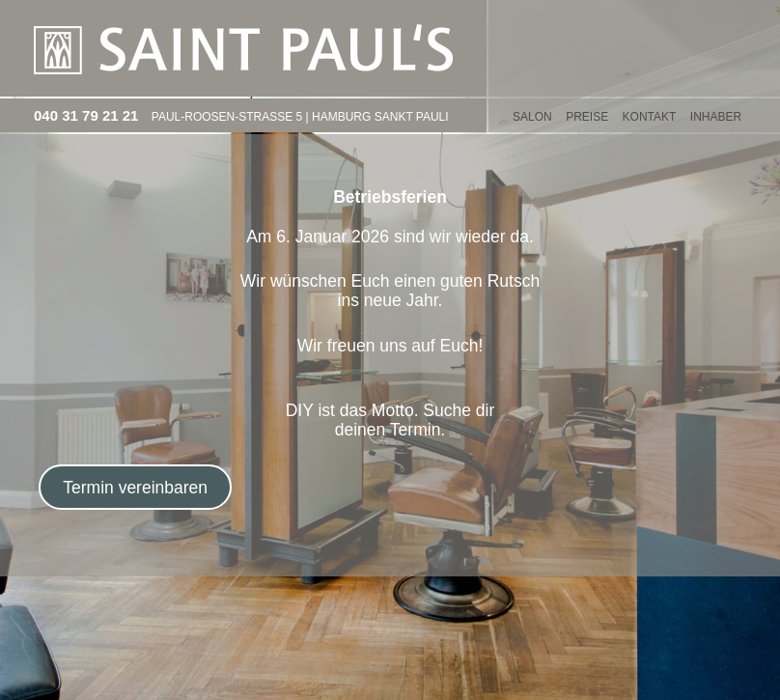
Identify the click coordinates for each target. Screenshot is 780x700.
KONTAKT (650, 117)
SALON (532, 117)
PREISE (587, 117)
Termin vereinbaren (135, 488)
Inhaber (716, 117)
